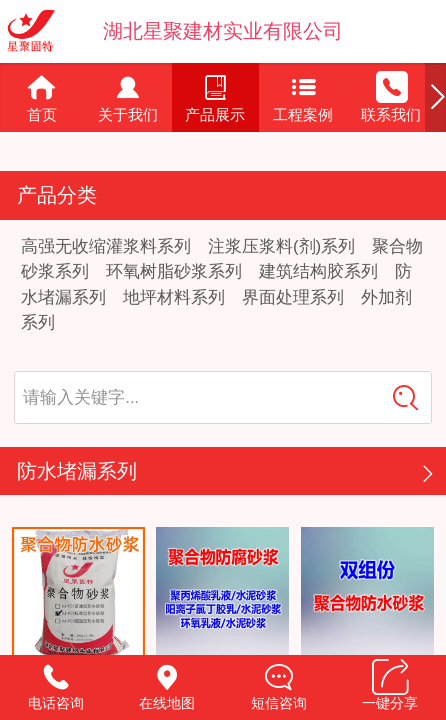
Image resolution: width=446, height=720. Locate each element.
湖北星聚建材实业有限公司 (223, 31)
